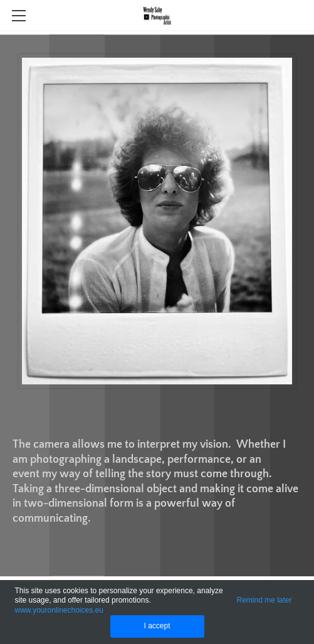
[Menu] (19, 16)
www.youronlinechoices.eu (59, 610)
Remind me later (264, 600)
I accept (157, 626)
